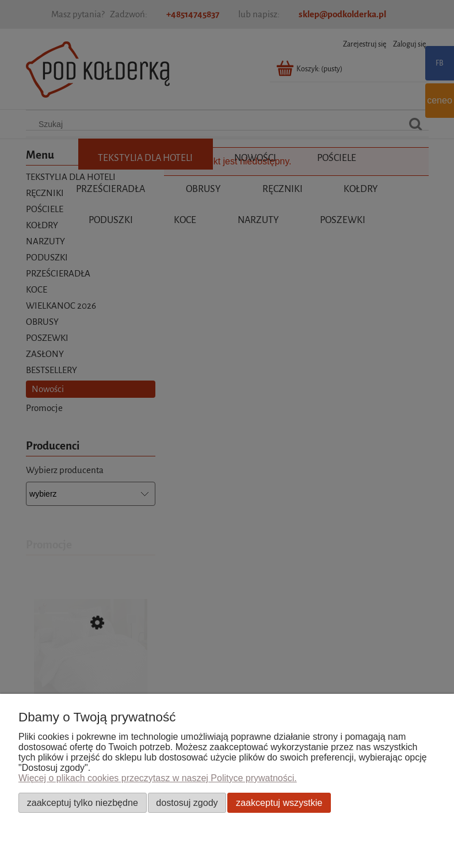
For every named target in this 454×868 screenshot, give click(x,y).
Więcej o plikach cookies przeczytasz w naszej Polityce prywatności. (158, 778)
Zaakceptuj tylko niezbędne (83, 802)
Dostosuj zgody (187, 802)
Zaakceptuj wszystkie (279, 802)
